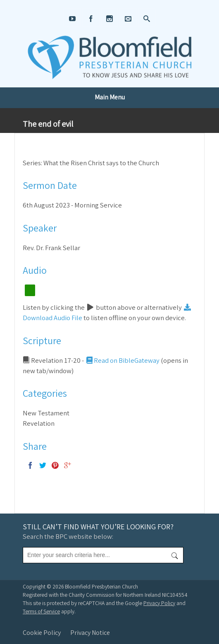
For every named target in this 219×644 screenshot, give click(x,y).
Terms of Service (41, 611)
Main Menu (110, 97)
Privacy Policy (159, 603)
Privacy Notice (90, 633)
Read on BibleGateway (122, 360)
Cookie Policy (42, 633)
